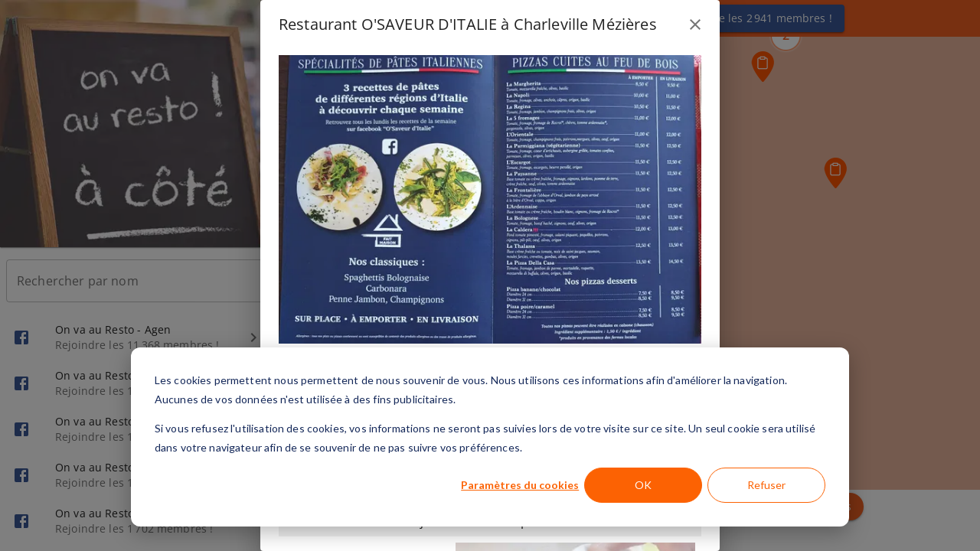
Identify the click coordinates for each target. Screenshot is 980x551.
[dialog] (490, 437)
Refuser (766, 485)
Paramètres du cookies (520, 485)
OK (643, 485)
